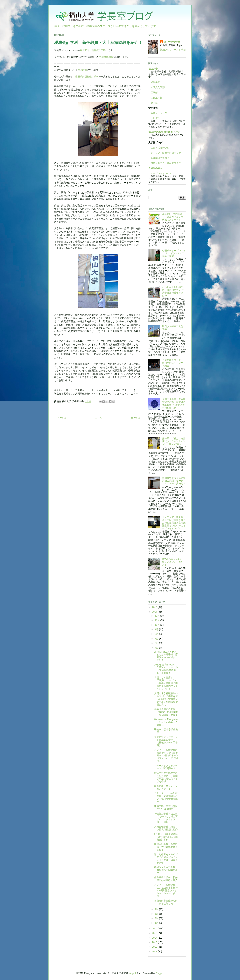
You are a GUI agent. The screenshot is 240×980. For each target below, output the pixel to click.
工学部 (154, 93)
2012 (155, 947)
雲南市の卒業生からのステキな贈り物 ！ (166, 902)
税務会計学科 (98, 50)
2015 (155, 933)
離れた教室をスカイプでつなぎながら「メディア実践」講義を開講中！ (166, 859)
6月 (157, 643)
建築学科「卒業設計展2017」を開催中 (166, 808)
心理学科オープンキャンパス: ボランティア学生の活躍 (174, 253)
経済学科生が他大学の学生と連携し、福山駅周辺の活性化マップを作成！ (166, 777)
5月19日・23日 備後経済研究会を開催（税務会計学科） (166, 837)
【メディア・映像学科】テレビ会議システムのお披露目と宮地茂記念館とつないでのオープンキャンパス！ (174, 523)
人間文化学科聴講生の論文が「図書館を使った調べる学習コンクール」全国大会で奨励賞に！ (166, 699)
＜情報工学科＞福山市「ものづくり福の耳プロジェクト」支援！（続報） (166, 818)
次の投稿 (61, 418)
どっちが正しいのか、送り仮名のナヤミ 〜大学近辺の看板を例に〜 (174, 291)
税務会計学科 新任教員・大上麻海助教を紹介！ (166, 847)
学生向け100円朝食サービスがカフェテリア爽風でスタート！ (174, 217)
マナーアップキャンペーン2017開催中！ (166, 767)
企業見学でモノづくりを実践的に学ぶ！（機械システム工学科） (166, 741)
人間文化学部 (158, 87)
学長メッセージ (158, 113)
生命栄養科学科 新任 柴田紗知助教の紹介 (167, 879)
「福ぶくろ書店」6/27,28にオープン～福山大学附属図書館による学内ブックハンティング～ (166, 683)
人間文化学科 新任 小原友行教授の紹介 (166, 828)
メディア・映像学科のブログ (165, 153)
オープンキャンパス (160, 173)
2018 (155, 607)
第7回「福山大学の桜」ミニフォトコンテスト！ (174, 562)
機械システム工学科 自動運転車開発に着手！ (166, 870)
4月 (157, 909)
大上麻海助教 (106, 57)
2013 (155, 942)
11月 (157, 620)
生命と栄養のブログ (160, 148)
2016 (155, 929)
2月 (157, 918)
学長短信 (154, 118)
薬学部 (154, 103)
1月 (157, 923)
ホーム (98, 418)
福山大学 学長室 (172, 42)
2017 (155, 612)
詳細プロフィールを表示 (173, 50)
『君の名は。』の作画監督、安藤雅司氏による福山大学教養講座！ (166, 797)
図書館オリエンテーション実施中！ (166, 787)
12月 (157, 616)
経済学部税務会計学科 (87, 77)
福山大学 (153, 69)
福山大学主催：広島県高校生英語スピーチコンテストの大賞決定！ (174, 481)
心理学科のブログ (159, 158)
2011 (155, 951)
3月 (157, 914)
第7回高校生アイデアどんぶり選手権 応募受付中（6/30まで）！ (166, 656)
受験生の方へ (155, 168)
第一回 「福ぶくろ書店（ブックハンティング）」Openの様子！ (174, 441)
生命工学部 (156, 98)
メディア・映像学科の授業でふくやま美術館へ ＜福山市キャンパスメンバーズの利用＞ (166, 755)
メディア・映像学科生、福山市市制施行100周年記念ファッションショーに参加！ (166, 890)
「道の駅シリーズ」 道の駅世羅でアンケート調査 (174, 363)
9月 (157, 629)
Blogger (159, 973)
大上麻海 (82, 70)
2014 (155, 938)
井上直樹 (84, 50)
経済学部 (155, 82)
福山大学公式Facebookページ (164, 132)
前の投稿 (135, 418)
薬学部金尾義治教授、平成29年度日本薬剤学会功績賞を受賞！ (166, 712)
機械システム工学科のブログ (165, 163)
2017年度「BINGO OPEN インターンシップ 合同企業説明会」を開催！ (166, 669)
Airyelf (133, 973)
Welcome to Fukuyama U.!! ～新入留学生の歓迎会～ (166, 722)
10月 (157, 625)
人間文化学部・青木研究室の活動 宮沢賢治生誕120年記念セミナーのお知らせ (174, 403)
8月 (157, 634)
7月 (157, 639)
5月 (157, 648)
